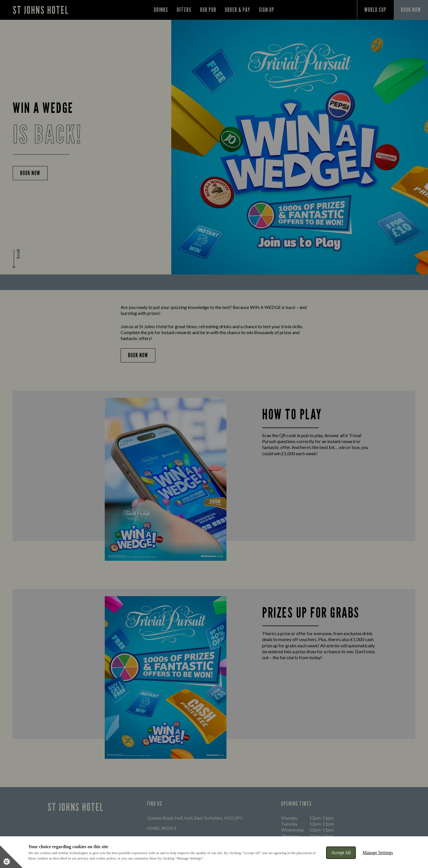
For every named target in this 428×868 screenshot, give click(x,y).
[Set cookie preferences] (11, 857)
